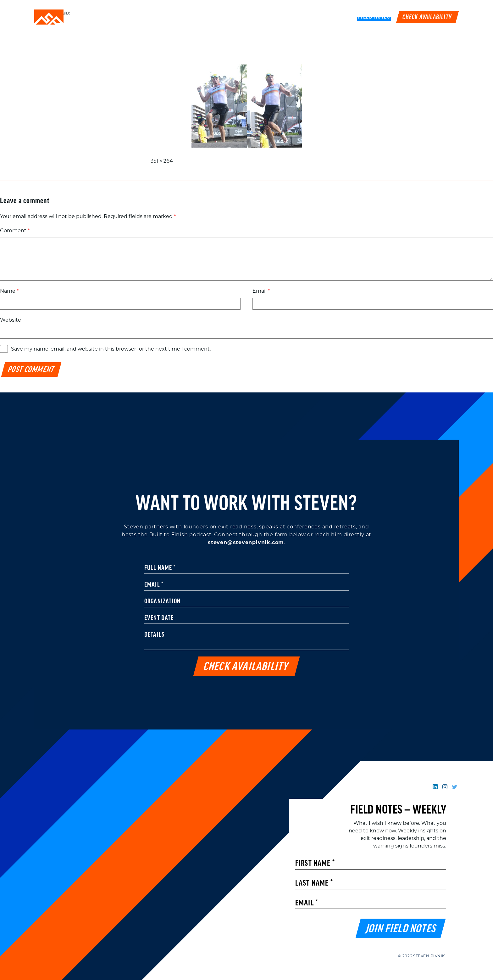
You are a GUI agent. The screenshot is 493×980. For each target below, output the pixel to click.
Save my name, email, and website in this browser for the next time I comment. (111, 349)
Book (343, 17)
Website (11, 320)
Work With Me (276, 17)
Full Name (160, 568)
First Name (315, 864)
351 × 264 (162, 161)
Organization (162, 602)
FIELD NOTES (374, 17)
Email (261, 291)
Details (154, 635)
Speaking (235, 17)
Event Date (159, 618)
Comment (15, 231)
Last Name (314, 884)
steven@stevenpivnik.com (246, 542)
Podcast (316, 17)
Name (9, 291)
